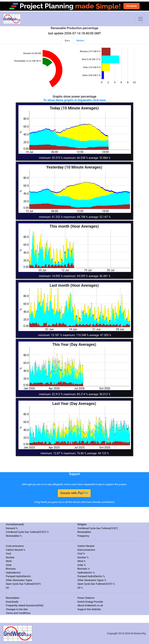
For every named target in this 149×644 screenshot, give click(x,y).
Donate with (74, 493)
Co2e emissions (15, 546)
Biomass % (84, 569)
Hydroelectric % (86, 573)
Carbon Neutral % (16, 550)
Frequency (83, 536)
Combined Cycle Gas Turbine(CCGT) (98, 528)
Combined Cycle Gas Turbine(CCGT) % (27, 532)
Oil (7, 588)
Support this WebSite (89, 609)
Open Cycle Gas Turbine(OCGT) (23, 584)
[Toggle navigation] (140, 19)
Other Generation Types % (92, 580)
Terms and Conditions (18, 613)
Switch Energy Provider (90, 602)
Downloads (12, 602)
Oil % (80, 588)
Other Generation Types (19, 580)
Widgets (82, 524)
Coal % (81, 554)
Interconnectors (86, 550)
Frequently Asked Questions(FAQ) (25, 605)
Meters (80, 41)
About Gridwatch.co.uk (90, 605)
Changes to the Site (17, 609)
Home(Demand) (15, 524)
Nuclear (10, 557)
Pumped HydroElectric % (91, 576)
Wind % (81, 561)
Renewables (84, 532)
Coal (8, 554)
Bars (67, 41)
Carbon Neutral (86, 546)
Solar (9, 565)
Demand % (12, 528)
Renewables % (14, 536)
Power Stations (86, 598)
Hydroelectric (13, 573)
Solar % (82, 565)
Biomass (11, 569)
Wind (9, 561)
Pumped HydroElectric (18, 576)
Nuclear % (83, 557)
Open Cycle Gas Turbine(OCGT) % (96, 584)
